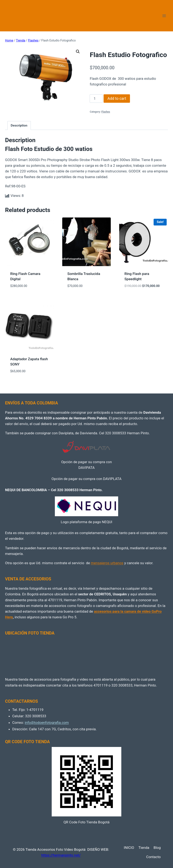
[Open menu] (164, 16)
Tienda (144, 848)
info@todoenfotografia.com (47, 723)
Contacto (153, 857)
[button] (78, 52)
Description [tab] (19, 125)
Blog (157, 848)
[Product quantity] (96, 99)
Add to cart (117, 98)
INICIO (129, 848)
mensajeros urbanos (107, 563)
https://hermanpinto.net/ (61, 855)
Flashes (106, 112)
